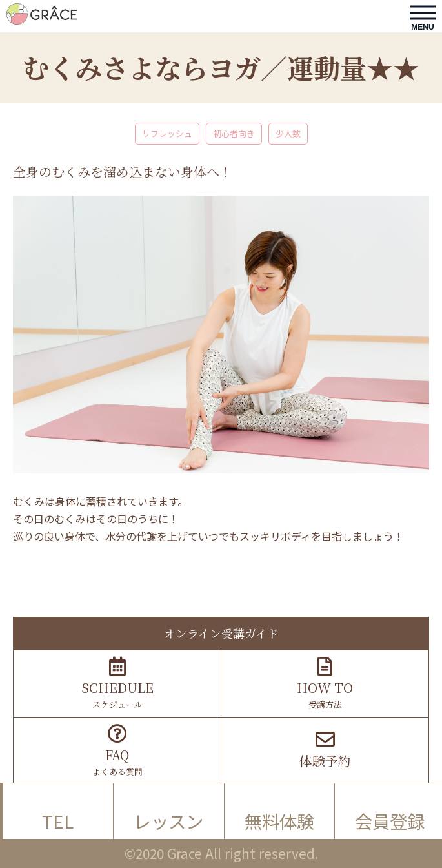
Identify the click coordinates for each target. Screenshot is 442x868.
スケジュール (117, 684)
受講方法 (325, 684)
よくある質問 (117, 751)
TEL (58, 821)
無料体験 (279, 821)
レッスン (168, 821)
